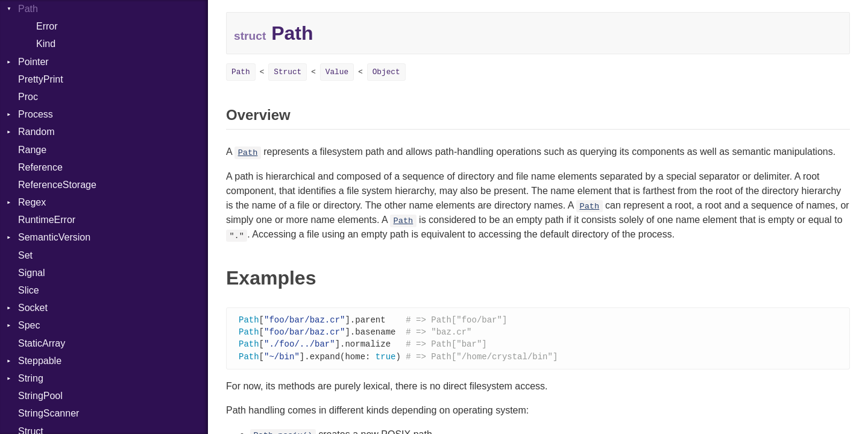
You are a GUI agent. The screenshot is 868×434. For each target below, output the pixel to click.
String (31, 378)
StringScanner (49, 413)
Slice (29, 290)
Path (28, 9)
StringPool (40, 396)
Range (32, 150)
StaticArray (42, 343)
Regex (32, 202)
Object (386, 72)
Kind (46, 44)
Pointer (33, 62)
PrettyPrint (41, 79)
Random (36, 132)
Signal (31, 273)
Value (337, 72)
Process (36, 114)
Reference (40, 167)
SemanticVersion (54, 237)
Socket (33, 308)
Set (25, 255)
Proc (28, 97)
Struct (288, 72)
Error (47, 26)
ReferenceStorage (57, 185)
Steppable (40, 361)
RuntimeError (47, 220)
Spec (29, 325)
